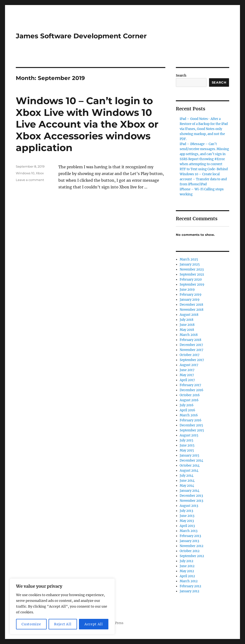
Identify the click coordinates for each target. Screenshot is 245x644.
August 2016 (189, 400)
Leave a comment (30, 180)
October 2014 (190, 466)
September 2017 (192, 360)
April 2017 (187, 380)
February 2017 (190, 385)
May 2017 (187, 375)
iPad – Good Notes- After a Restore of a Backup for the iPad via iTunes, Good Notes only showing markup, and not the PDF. (204, 129)
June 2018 (187, 325)
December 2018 (191, 305)
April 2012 (187, 576)
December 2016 (192, 390)
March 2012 (189, 581)
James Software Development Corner (81, 36)
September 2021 (192, 274)
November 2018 (192, 310)
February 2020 (191, 280)
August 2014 (189, 471)
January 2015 (189, 455)
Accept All (94, 624)
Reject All (63, 624)
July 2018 (187, 320)
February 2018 (190, 340)
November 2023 (192, 269)
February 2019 (191, 295)
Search (181, 76)
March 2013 (189, 531)
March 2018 (189, 335)
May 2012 (187, 571)
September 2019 (192, 285)
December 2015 (191, 425)
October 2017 (190, 355)
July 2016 (187, 405)
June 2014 (187, 481)
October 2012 (190, 551)
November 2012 (192, 546)
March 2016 (189, 415)
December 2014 (191, 460)
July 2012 (187, 561)
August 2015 (189, 435)
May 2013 (187, 521)
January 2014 (189, 491)
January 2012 (189, 591)
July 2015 (187, 440)
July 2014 (187, 476)
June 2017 (187, 370)
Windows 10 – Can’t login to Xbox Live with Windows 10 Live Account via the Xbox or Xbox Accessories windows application (87, 124)
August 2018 (189, 315)
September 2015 (192, 430)
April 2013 (187, 526)
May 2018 (187, 330)
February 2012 (190, 586)
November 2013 (191, 501)
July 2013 (186, 511)
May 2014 (187, 486)
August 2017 (189, 365)
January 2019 (190, 300)
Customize (31, 624)
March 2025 (189, 259)
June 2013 (187, 516)
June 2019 (187, 290)
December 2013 (191, 496)
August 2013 (189, 506)
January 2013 (189, 541)
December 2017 (191, 345)
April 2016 (187, 410)
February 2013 (190, 536)
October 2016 (190, 395)
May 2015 (187, 450)
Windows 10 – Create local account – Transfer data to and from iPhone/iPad (203, 179)
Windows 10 (25, 173)
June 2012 (187, 566)
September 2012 (192, 556)
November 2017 (192, 350)
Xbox (40, 173)
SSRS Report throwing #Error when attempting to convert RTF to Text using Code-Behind (204, 164)
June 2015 (187, 445)
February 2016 (191, 420)
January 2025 (190, 264)
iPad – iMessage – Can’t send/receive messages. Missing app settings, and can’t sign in (204, 149)
